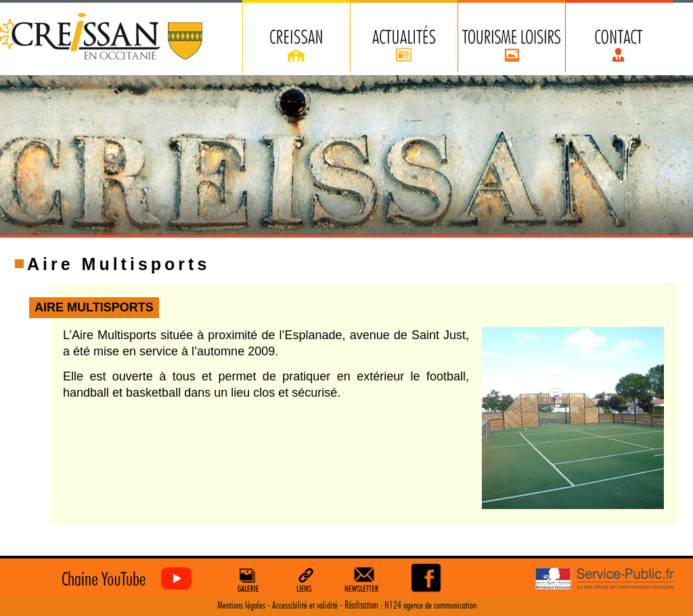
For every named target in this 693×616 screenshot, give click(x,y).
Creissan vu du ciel (124, 579)
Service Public (605, 579)
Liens (305, 579)
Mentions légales (241, 606)
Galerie (246, 579)
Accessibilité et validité (305, 606)
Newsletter (364, 579)
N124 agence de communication (430, 606)
